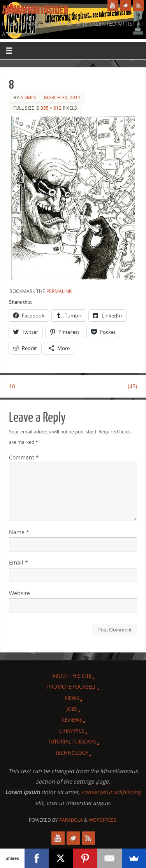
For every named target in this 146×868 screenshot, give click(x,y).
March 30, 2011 (62, 97)
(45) (132, 386)
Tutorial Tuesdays (72, 742)
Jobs (72, 709)
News (72, 698)
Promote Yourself (72, 687)
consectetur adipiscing (111, 792)
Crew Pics (72, 731)
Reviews (72, 720)
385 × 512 (51, 108)
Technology (72, 753)
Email (18, 562)
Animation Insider (35, 10)
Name (19, 532)
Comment (24, 457)
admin (28, 97)
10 (12, 386)
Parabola (71, 820)
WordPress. (103, 820)
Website (19, 593)
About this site (72, 676)
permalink (59, 291)
